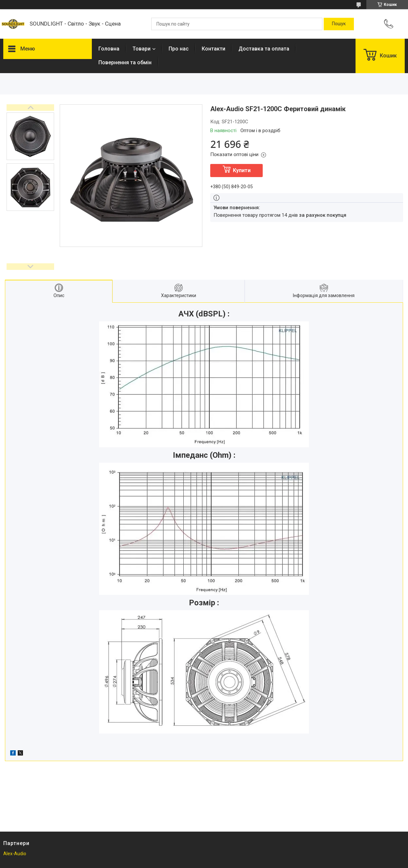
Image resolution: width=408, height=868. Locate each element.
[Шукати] (339, 24)
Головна (109, 49)
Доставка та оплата (264, 49)
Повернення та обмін (125, 62)
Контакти (214, 49)
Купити (242, 170)
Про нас (179, 49)
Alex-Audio (15, 854)
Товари (142, 49)
